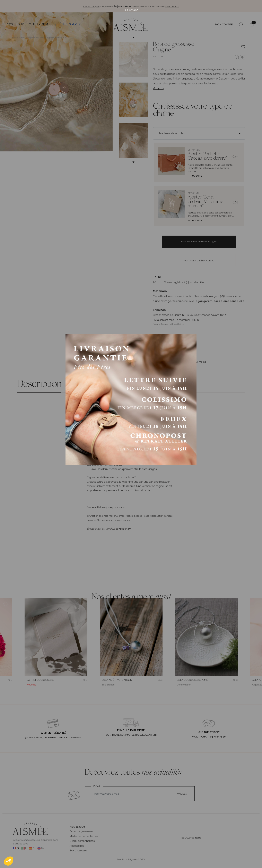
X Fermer (131, 10)
